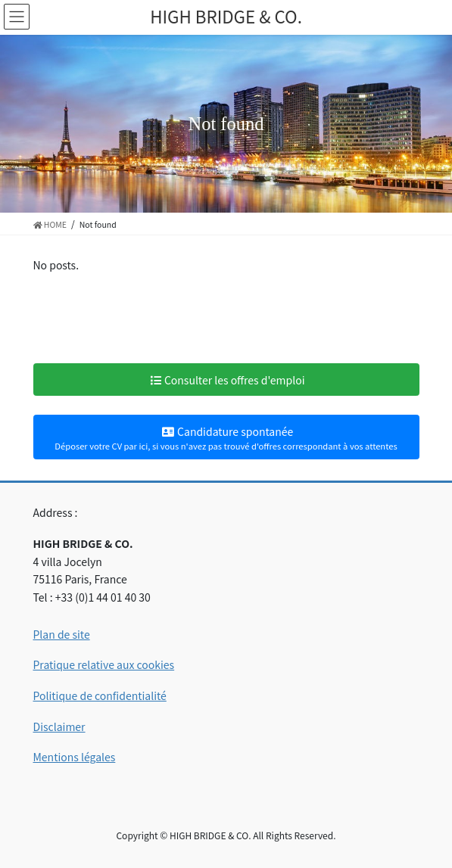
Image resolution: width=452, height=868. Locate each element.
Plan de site (62, 634)
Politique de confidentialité (100, 695)
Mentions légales (75, 757)
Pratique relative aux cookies (104, 664)
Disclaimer (59, 726)
